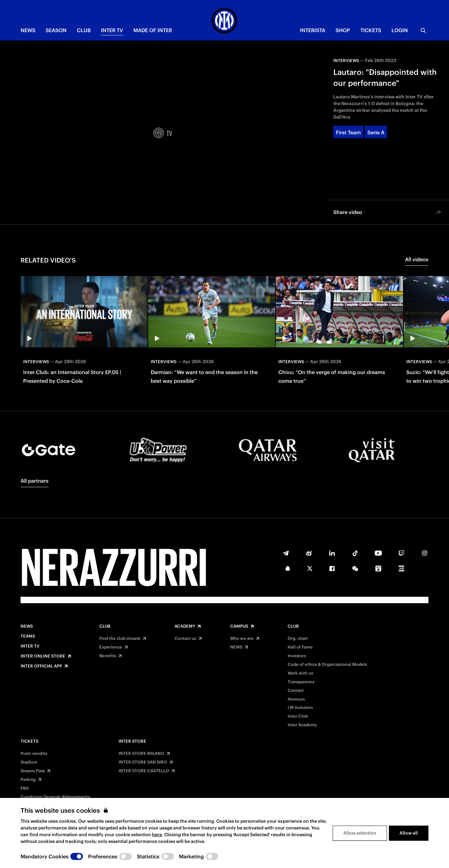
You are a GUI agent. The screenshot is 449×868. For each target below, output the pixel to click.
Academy (185, 626)
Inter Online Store (43, 656)
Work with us (300, 673)
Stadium (29, 762)
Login (400, 30)
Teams (28, 636)
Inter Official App (41, 666)
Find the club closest (120, 639)
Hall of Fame (300, 647)
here (157, 835)
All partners (35, 481)
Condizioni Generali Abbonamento (55, 797)
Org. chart (298, 639)
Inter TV (112, 30)
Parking (28, 780)
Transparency (301, 682)
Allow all (409, 833)
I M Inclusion (300, 708)
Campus (239, 626)
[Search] (423, 31)
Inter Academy (302, 725)
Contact (296, 691)
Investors (297, 656)
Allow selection (360, 833)
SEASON (56, 30)
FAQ (25, 788)
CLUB (84, 30)
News (27, 626)
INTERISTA (313, 30)
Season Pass (33, 771)
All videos (417, 259)
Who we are (242, 639)
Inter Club (298, 716)
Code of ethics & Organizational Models (327, 665)
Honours (296, 699)
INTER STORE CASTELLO (144, 771)
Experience (111, 647)
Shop (343, 30)
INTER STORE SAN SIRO (143, 762)
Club (105, 626)
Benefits (108, 656)
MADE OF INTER (153, 30)
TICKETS (371, 30)
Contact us (185, 639)
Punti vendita (34, 754)
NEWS (28, 30)
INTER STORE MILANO (141, 754)
